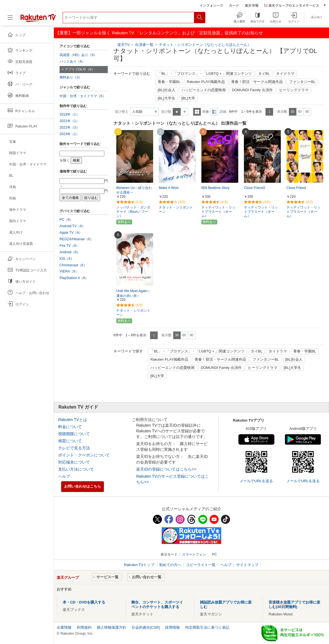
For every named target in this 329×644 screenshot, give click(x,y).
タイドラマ (285, 74)
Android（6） (70, 252)
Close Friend (296, 188)
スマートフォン (194, 554)
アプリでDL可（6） (80, 69)
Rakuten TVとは (73, 420)
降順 (184, 112)
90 (307, 112)
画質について (70, 441)
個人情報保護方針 (111, 627)
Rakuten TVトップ (140, 565)
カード (234, 5)
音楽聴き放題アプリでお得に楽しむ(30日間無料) (294, 604)
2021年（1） (69, 121)
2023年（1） (69, 134)
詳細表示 (214, 112)
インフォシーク (211, 5)
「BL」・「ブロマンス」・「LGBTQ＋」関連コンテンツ (205, 74)
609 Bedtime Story (215, 188)
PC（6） (66, 220)
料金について (70, 427)
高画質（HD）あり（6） (78, 55)
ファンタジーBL (302, 82)
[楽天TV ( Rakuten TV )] (38, 20)
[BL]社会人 (166, 90)
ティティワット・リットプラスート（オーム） (218, 212)
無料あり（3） (71, 77)
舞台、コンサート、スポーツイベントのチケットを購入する (157, 604)
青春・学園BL (169, 82)
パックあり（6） (72, 61)
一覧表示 (197, 112)
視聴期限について (74, 434)
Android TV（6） (72, 226)
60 (300, 112)
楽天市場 (252, 5)
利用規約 (84, 627)
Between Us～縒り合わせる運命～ (134, 190)
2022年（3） (69, 127)
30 (292, 112)
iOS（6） (67, 259)
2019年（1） (69, 114)
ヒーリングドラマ (294, 90)
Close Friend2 (255, 188)
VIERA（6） (69, 271)
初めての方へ (170, 565)
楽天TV (124, 45)
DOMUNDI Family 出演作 (252, 90)
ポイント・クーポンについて (84, 455)
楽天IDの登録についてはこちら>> (166, 469)
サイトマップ (247, 565)
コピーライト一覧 (201, 565)
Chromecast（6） (73, 265)
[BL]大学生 (166, 98)
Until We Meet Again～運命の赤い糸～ (133, 293)
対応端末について (74, 462)
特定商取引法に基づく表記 (207, 627)
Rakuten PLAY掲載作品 (206, 82)
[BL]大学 (188, 98)
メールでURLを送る (256, 481)
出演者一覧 (144, 45)
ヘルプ (64, 476)
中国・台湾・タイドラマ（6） (83, 96)
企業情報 (64, 627)
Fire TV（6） (69, 246)
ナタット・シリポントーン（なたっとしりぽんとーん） (205, 45)
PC (215, 554)
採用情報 (172, 627)
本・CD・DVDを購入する (84, 602)
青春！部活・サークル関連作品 (257, 82)
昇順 (177, 112)
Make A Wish (169, 188)
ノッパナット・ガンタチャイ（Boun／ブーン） (133, 212)
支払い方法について (76, 469)
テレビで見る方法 (74, 448)
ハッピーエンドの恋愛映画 (204, 90)
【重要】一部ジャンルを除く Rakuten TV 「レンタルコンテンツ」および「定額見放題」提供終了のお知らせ (159, 33)
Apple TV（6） (71, 233)
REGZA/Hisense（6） (76, 239)
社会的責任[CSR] (146, 627)
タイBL (264, 74)
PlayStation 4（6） (74, 278)
